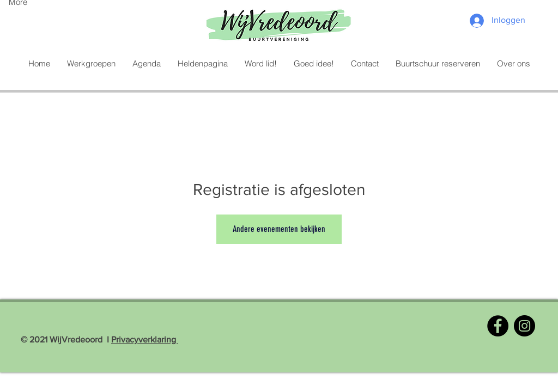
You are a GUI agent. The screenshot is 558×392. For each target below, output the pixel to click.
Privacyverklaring (145, 339)
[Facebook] (498, 326)
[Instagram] (524, 326)
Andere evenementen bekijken (279, 229)
